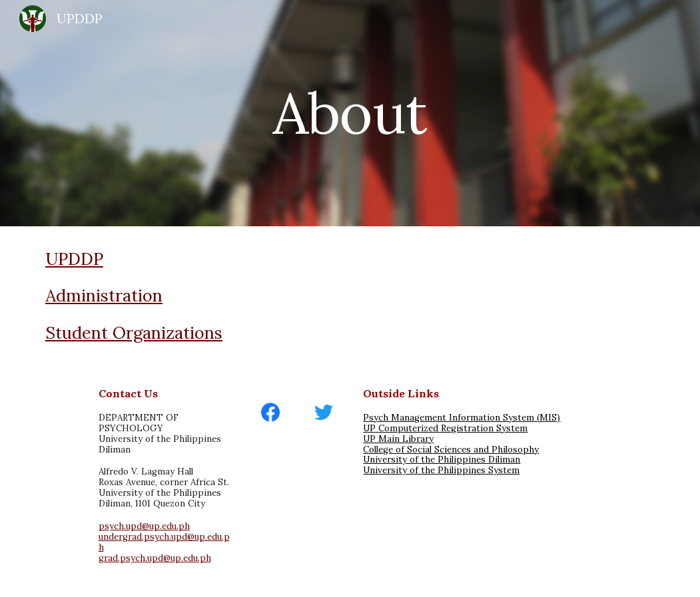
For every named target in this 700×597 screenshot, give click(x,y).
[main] (350, 113)
